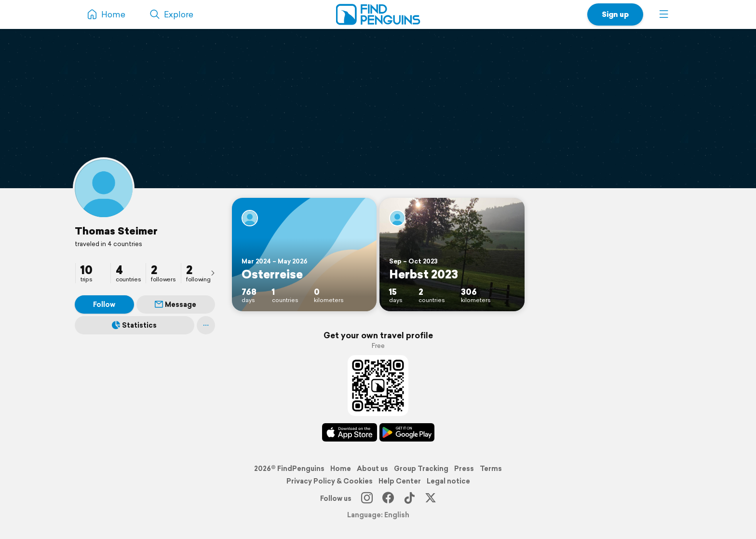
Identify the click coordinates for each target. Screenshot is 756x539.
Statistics (134, 325)
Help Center (400, 481)
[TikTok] (409, 498)
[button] (664, 14)
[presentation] (213, 273)
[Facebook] (388, 498)
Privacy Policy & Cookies (330, 481)
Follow (104, 304)
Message (175, 304)
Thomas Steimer (116, 231)
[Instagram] (367, 498)
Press (464, 469)
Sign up (615, 14)
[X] (431, 498)
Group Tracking (421, 469)
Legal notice (448, 481)
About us (372, 469)
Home (341, 469)
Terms (491, 469)
